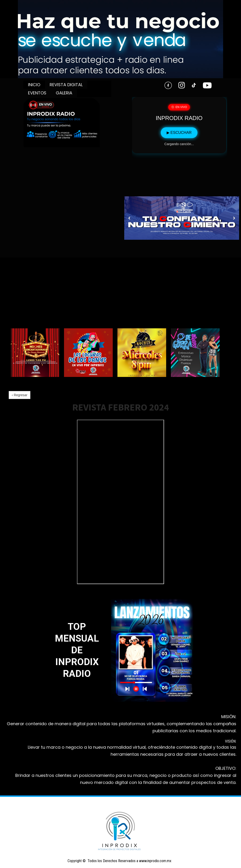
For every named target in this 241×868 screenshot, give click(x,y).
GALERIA (64, 93)
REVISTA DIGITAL (66, 85)
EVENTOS (37, 93)
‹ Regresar (20, 395)
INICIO (34, 85)
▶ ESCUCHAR (179, 133)
